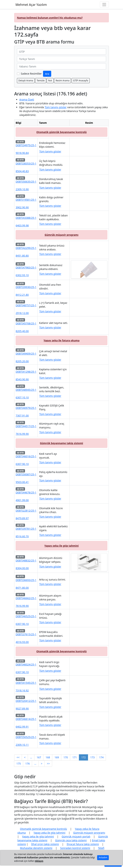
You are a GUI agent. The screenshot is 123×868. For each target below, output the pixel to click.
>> (48, 764)
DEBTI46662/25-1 (26, 598)
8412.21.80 (22, 295)
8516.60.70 (22, 536)
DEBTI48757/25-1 (26, 305)
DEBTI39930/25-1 (26, 287)
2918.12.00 (22, 313)
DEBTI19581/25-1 (26, 200)
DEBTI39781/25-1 (26, 529)
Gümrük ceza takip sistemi (71, 840)
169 (57, 757)
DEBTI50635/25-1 (26, 182)
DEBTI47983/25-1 (26, 267)
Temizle (41, 81)
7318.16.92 (22, 690)
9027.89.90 (22, 709)
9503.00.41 (22, 482)
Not (50, 81)
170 (66, 757)
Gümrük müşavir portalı (76, 836)
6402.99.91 (22, 727)
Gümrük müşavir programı (61, 235)
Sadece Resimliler (31, 74)
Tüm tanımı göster (56, 107)
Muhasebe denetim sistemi (36, 848)
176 (28, 764)
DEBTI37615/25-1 (26, 634)
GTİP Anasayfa (81, 81)
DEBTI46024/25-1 (26, 664)
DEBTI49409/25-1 (26, 354)
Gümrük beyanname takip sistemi (61, 443)
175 (19, 764)
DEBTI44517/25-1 (26, 426)
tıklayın (39, 861)
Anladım (103, 857)
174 (101, 757)
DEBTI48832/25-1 (26, 560)
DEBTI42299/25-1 (26, 248)
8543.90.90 (22, 379)
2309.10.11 (22, 745)
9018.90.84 (22, 153)
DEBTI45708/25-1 (26, 323)
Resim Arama (63, 81)
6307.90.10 (22, 464)
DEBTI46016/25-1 (26, 456)
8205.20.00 (22, 361)
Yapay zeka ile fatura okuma (61, 340)
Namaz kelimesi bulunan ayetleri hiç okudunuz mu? (50, 18)
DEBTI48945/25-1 (26, 390)
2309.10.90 (22, 189)
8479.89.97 (22, 518)
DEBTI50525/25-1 (26, 737)
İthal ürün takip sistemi (45, 844)
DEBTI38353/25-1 (26, 163)
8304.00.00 (22, 568)
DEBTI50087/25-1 (26, 474)
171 (75, 757)
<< (18, 757)
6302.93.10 (22, 275)
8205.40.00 (22, 331)
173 (92, 757)
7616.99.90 (22, 434)
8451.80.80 (22, 256)
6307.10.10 (22, 397)
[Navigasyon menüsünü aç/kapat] (104, 4)
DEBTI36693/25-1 (26, 580)
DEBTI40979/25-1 (26, 408)
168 (48, 757)
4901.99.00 (22, 500)
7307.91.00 (22, 416)
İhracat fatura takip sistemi (83, 844)
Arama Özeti (27, 100)
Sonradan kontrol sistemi (75, 848)
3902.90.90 (22, 207)
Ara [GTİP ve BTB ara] (47, 74)
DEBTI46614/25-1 (26, 719)
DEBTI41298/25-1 (26, 372)
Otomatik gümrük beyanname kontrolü (62, 132)
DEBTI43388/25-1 (26, 218)
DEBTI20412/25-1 (26, 701)
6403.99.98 (22, 225)
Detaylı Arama (26, 81)
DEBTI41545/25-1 (26, 683)
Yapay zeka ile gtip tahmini (62, 546)
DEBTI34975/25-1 (26, 145)
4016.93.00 (22, 642)
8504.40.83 (22, 171)
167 (39, 757)
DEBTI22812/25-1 (26, 511)
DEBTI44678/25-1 (26, 492)
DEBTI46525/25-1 (26, 616)
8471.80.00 (22, 588)
